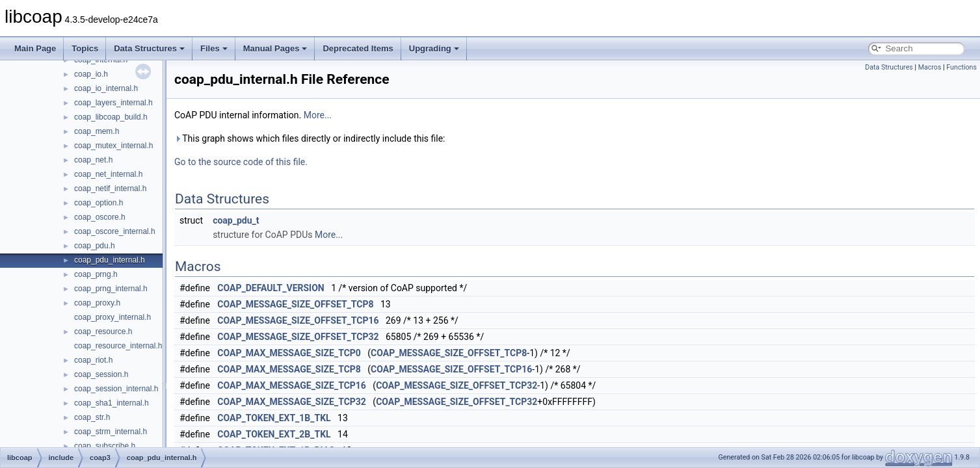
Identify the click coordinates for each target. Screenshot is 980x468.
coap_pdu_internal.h (110, 260)
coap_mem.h (97, 131)
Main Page (35, 48)
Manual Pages (275, 48)
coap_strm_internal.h (111, 432)
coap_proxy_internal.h (113, 317)
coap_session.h (101, 374)
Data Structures (149, 48)
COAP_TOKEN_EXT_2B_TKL (274, 434)
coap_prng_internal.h (111, 289)
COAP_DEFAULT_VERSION (271, 288)
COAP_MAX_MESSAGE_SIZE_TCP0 (289, 353)
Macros (930, 67)
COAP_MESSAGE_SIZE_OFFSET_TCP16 (298, 320)
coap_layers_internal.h (113, 103)
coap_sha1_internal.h (112, 403)
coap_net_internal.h (108, 174)
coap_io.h (91, 74)
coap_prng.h (96, 274)
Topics (85, 48)
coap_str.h (92, 417)
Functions (961, 67)
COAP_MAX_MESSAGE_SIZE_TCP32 (292, 402)
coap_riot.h (93, 360)
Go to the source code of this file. (241, 162)
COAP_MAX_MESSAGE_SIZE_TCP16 (292, 385)
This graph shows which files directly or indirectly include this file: (310, 138)
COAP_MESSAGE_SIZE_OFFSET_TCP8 (295, 304)
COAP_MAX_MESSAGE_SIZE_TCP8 (289, 369)
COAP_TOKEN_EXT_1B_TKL (274, 418)
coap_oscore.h (100, 217)
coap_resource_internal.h (118, 346)
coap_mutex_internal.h (113, 146)
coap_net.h (93, 160)
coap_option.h (99, 203)
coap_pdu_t (236, 220)
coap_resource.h (103, 331)
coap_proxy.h (97, 303)
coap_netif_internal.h (110, 188)
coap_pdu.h (95, 246)
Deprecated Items (358, 48)
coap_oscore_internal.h (115, 231)
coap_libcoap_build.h (111, 117)
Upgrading (434, 48)
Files (214, 48)
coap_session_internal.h (116, 389)
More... (318, 115)
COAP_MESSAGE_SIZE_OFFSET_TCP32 (298, 337)
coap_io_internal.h (106, 88)
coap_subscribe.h (105, 446)
